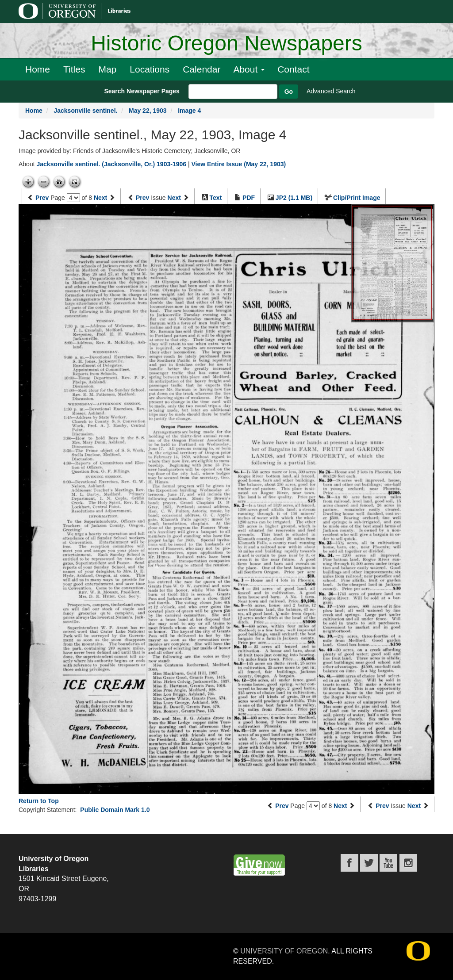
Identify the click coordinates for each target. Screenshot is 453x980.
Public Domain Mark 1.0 (115, 810)
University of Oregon (284, 951)
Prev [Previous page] (42, 198)
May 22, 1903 (148, 111)
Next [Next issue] (174, 198)
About (249, 69)
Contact (293, 69)
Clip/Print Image (357, 198)
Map (107, 69)
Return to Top (39, 801)
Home (38, 69)
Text (216, 198)
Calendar (202, 69)
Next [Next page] (100, 198)
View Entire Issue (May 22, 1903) (238, 164)
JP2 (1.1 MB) (294, 198)
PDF (249, 198)
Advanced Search (331, 91)
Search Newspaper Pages (142, 91)
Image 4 (189, 111)
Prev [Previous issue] (142, 198)
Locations (150, 69)
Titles (74, 69)
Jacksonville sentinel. (85, 111)
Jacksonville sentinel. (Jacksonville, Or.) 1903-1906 (111, 164)
